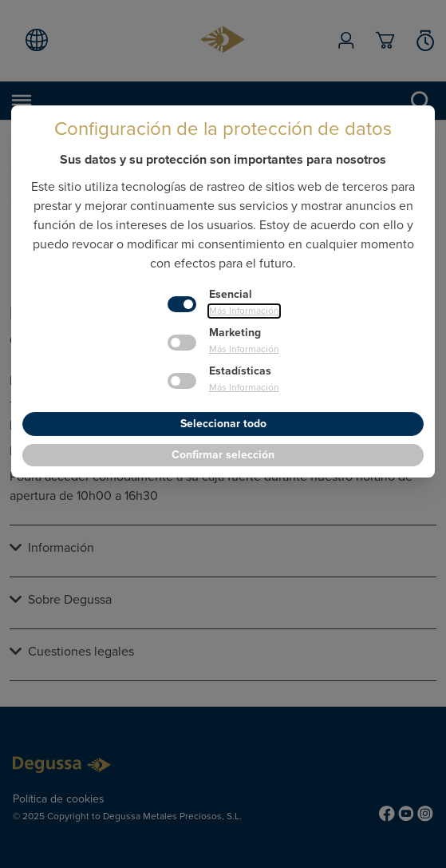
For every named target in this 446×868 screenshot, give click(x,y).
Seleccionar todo (223, 424)
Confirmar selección (223, 455)
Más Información (244, 311)
